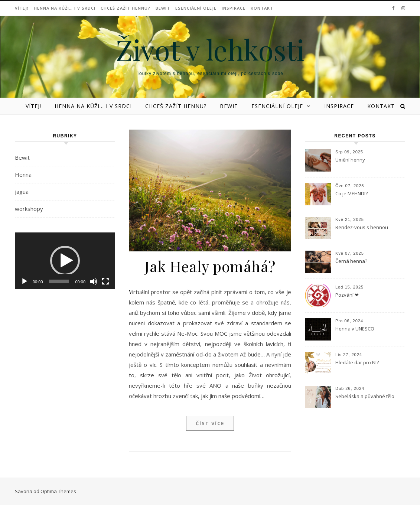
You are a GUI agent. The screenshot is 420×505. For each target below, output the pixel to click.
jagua (22, 192)
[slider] (59, 281)
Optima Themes (58, 491)
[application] (65, 261)
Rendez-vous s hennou (362, 227)
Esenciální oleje (196, 8)
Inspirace (234, 8)
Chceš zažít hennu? (126, 8)
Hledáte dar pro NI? (357, 362)
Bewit (163, 8)
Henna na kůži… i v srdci (65, 8)
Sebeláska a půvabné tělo (365, 396)
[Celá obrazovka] (105, 281)
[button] (65, 261)
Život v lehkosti (210, 50)
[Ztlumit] (94, 281)
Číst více (210, 423)
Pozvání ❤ (347, 295)
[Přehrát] (25, 281)
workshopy (29, 209)
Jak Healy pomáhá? (210, 266)
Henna (23, 175)
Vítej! (22, 8)
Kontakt (262, 8)
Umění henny (350, 160)
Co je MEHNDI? (351, 193)
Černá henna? (351, 261)
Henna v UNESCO (355, 329)
